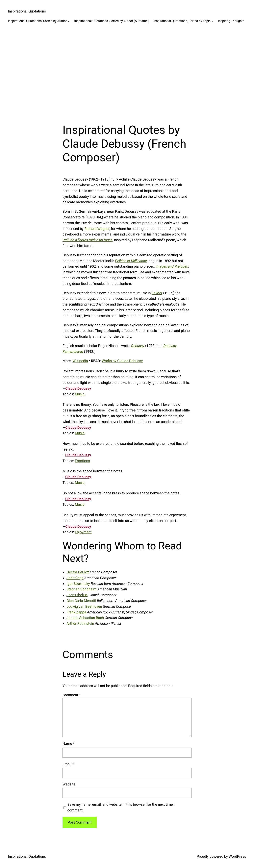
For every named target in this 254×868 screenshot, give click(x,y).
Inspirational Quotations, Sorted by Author (37, 21)
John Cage (75, 578)
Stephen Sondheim (81, 589)
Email (68, 764)
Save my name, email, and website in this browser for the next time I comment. (121, 807)
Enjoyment (83, 532)
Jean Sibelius (77, 595)
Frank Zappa (76, 612)
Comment (72, 695)
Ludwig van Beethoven (84, 606)
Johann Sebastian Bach (85, 618)
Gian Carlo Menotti (81, 601)
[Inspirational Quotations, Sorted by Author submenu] (68, 21)
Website (69, 784)
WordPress (237, 856)
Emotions (82, 461)
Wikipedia (80, 361)
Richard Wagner (97, 229)
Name (68, 744)
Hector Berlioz (78, 572)
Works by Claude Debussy (122, 361)
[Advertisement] (127, 70)
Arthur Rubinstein (80, 623)
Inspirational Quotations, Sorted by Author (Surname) (111, 21)
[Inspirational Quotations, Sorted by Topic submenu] (212, 21)
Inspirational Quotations (27, 11)
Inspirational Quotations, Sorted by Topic (182, 21)
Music (80, 394)
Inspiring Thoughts (231, 21)
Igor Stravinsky (78, 584)
